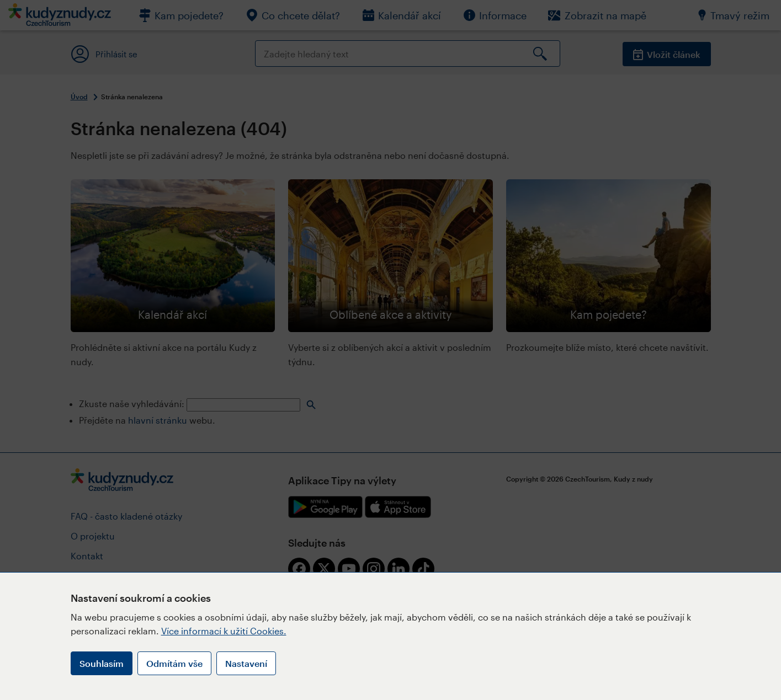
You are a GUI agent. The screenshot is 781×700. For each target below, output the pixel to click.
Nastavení (246, 663)
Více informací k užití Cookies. (224, 631)
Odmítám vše (174, 663)
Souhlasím (102, 663)
